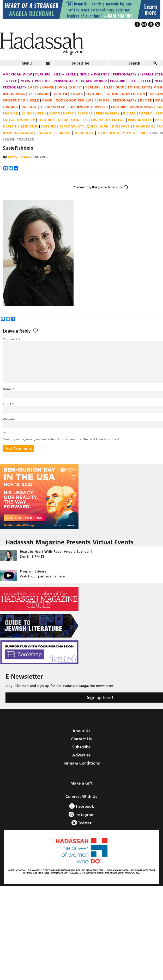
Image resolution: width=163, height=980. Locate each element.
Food (47, 100)
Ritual (129, 113)
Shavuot (45, 133)
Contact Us (82, 739)
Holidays (121, 126)
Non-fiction (134, 94)
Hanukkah (143, 126)
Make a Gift (81, 783)
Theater (60, 94)
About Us (81, 731)
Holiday (29, 107)
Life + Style (65, 74)
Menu (27, 63)
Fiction (112, 94)
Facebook (81, 806)
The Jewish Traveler (88, 107)
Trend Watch (53, 107)
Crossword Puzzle (21, 100)
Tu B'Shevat (108, 133)
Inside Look (68, 120)
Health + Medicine (20, 126)
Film (108, 87)
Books (77, 94)
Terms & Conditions (81, 763)
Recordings (14, 94)
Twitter (81, 823)
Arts (34, 87)
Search (135, 63)
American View (17, 74)
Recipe (146, 100)
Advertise (81, 755)
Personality (125, 74)
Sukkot (64, 133)
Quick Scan (98, 126)
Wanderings (141, 107)
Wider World (94, 81)
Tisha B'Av (84, 133)
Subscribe (80, 63)
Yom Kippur (134, 133)
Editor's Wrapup (19, 120)
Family (146, 113)
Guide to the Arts (133, 87)
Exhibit (75, 87)
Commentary (62, 113)
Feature (43, 74)
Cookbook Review (74, 100)
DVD (61, 87)
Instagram (81, 814)
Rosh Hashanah (18, 133)
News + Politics (95, 74)
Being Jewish (34, 113)
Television (39, 94)
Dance (48, 87)
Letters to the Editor (104, 120)
